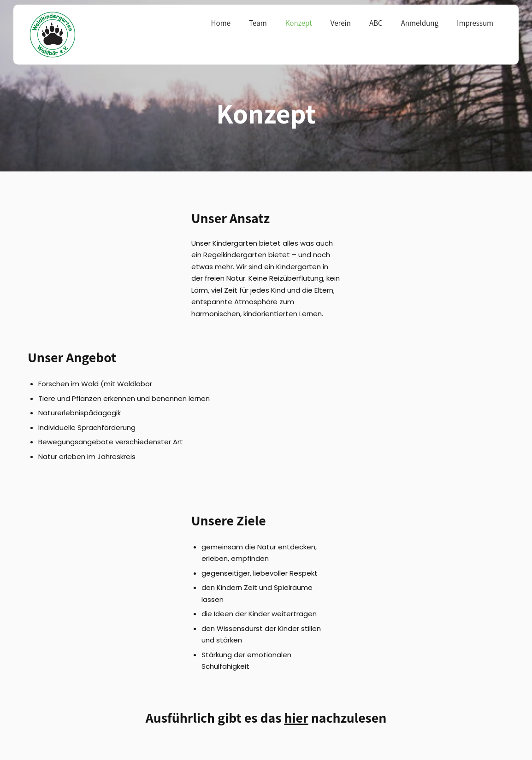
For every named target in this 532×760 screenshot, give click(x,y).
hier (296, 718)
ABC (376, 23)
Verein (341, 23)
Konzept (299, 23)
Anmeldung (420, 23)
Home (221, 23)
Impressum (475, 23)
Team (258, 23)
